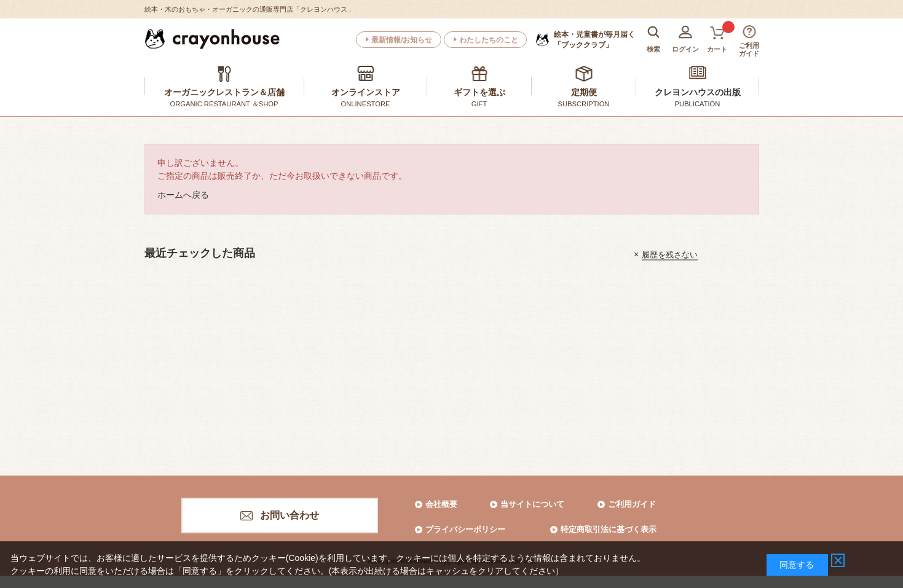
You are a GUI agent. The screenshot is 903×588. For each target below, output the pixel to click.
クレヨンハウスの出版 (698, 92)
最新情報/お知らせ (402, 40)
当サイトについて (532, 504)
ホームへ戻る (183, 195)
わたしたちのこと (489, 40)
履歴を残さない (670, 254)
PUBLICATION (698, 104)
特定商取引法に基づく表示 (609, 529)
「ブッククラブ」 (594, 39)
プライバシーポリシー (465, 529)
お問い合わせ (290, 515)
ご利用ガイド (632, 504)
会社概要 (441, 504)
